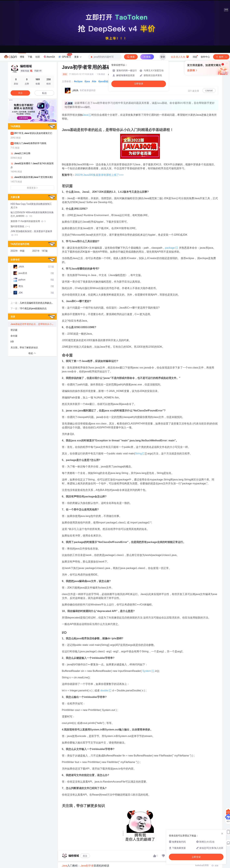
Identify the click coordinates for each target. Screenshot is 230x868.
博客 (22, 57)
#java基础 (103, 81)
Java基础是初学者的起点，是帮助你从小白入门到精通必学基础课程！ (33, 324)
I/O (12, 342)
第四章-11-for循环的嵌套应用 (28, 221)
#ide (94, 81)
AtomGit (49, 57)
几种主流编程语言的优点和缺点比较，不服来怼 (37, 303)
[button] (30, 120)
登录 (163, 57)
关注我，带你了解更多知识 (24, 347)
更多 (78, 57)
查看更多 (32, 188)
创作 (221, 57)
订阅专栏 (209, 91)
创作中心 (205, 57)
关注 (85, 856)
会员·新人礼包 (180, 56)
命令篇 (14, 336)
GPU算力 (65, 56)
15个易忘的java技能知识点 (33, 308)
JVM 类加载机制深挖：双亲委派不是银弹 (31, 233)
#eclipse (78, 81)
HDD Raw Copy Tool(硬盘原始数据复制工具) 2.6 (31, 206)
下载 (30, 57)
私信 (44, 93)
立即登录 (139, 84)
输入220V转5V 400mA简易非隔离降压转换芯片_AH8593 (32, 214)
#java (87, 81)
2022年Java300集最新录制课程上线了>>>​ (99, 175)
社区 (38, 57)
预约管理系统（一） (21, 226)
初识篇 (14, 330)
